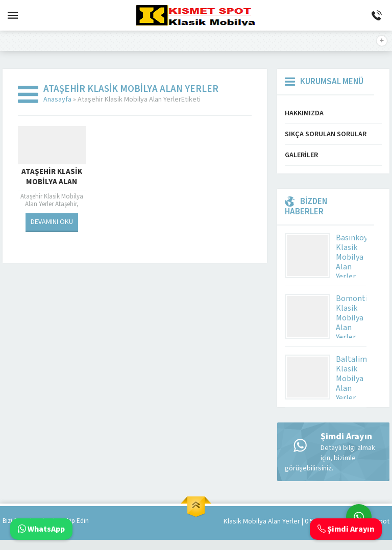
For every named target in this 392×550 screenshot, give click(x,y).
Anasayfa (57, 99)
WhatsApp (41, 529)
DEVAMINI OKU (52, 222)
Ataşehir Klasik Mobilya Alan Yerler (52, 182)
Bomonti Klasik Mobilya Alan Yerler (352, 318)
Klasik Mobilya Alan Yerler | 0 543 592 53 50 (287, 521)
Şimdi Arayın (346, 529)
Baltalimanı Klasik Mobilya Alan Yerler (357, 379)
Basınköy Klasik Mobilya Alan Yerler (352, 257)
